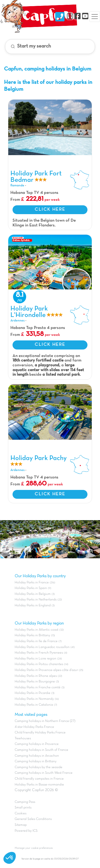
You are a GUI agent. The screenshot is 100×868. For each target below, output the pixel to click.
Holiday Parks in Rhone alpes (36, 676)
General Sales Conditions (33, 819)
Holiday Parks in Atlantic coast (37, 630)
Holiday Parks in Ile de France (36, 641)
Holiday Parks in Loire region (35, 659)
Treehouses (23, 739)
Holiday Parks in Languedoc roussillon (42, 647)
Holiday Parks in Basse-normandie (39, 785)
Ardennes (17, 321)
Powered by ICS (26, 831)
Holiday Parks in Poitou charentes (39, 664)
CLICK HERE (50, 210)
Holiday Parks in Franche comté (38, 688)
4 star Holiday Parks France (34, 727)
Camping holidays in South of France (41, 750)
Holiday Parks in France (32, 583)
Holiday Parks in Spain (31, 588)
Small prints (23, 808)
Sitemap (21, 825)
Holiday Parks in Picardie (33, 693)
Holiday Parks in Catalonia (34, 705)
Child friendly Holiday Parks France (40, 733)
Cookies (21, 814)
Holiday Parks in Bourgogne (35, 682)
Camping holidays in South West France (44, 773)
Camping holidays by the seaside (39, 767)
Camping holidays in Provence (37, 744)
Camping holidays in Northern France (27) (45, 721)
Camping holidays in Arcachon (37, 756)
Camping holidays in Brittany (36, 761)
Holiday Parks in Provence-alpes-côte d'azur (46, 670)
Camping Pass (25, 802)
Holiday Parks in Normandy (34, 699)
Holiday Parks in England (33, 606)
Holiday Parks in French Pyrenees (39, 653)
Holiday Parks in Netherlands (36, 600)
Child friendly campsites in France (39, 779)
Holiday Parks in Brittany (32, 635)
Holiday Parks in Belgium (33, 594)
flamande (17, 186)
